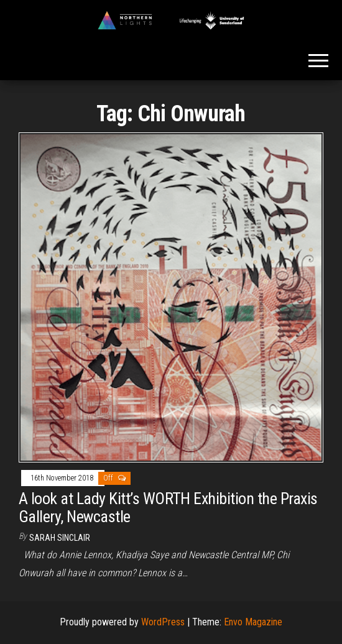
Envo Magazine (253, 622)
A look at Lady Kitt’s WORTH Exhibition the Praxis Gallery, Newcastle (168, 508)
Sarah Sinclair (60, 538)
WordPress (163, 622)
